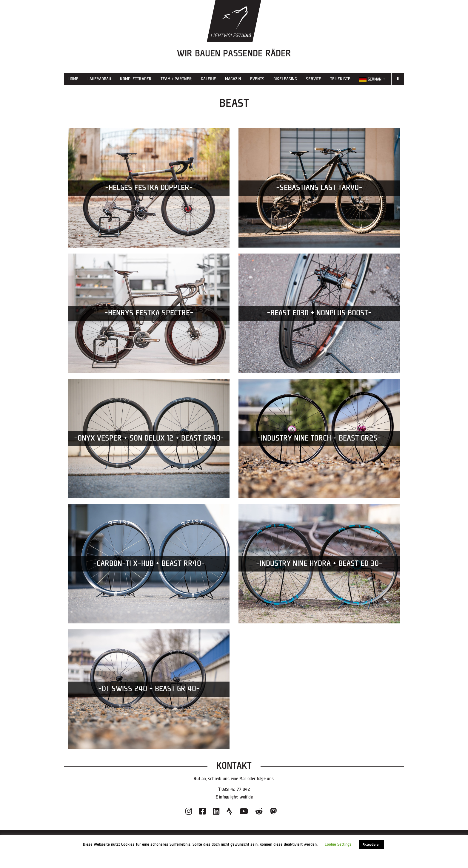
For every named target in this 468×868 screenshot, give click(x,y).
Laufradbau (99, 79)
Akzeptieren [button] (371, 845)
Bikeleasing (285, 79)
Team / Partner (176, 79)
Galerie (208, 79)
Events (257, 79)
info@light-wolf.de (236, 797)
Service (314, 79)
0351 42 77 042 (236, 789)
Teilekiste (340, 79)
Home (73, 79)
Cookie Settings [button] (338, 844)
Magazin (233, 79)
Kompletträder (136, 79)
